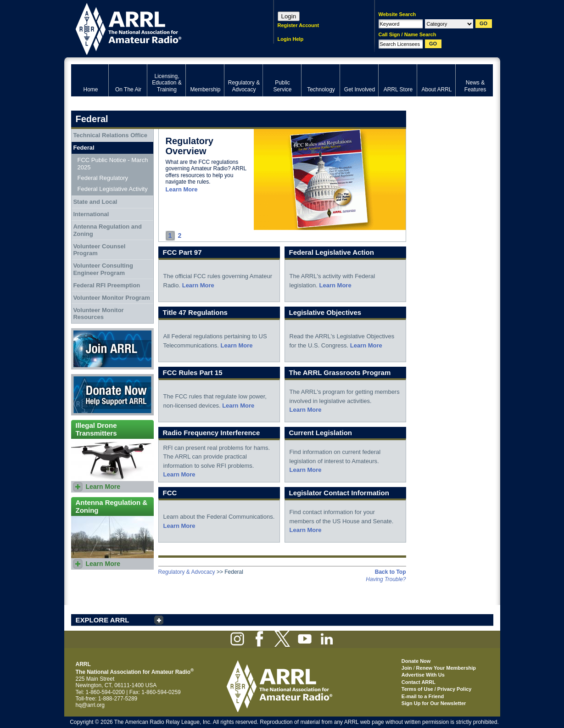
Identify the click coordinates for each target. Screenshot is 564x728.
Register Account (299, 25)
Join (407, 668)
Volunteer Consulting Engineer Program (103, 269)
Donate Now (112, 395)
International (91, 214)
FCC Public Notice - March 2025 (113, 164)
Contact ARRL (419, 682)
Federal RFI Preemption (106, 285)
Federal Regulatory (103, 178)
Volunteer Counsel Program (99, 250)
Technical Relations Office (110, 135)
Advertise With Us (423, 675)
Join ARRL (112, 349)
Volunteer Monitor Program (111, 298)
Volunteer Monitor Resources (98, 314)
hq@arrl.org (90, 705)
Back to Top (391, 572)
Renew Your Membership (446, 668)
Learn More (182, 189)
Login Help (291, 39)
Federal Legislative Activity (113, 189)
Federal (84, 148)
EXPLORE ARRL (103, 620)
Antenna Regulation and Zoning (107, 230)
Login (289, 16)
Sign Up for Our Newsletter (434, 703)
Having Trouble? (386, 579)
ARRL (160, 28)
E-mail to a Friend (423, 696)
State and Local (95, 202)
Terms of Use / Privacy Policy (437, 689)
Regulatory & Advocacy (187, 572)
